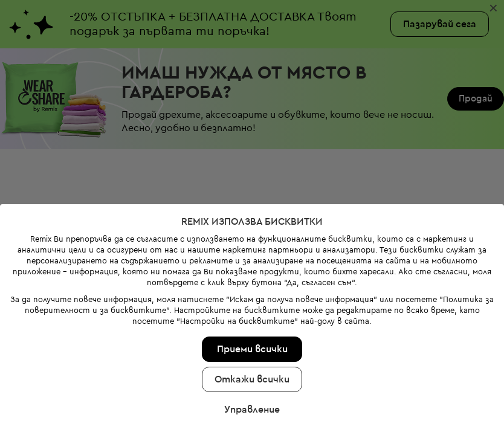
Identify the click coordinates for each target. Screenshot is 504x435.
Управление (252, 410)
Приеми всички (252, 349)
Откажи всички (252, 379)
